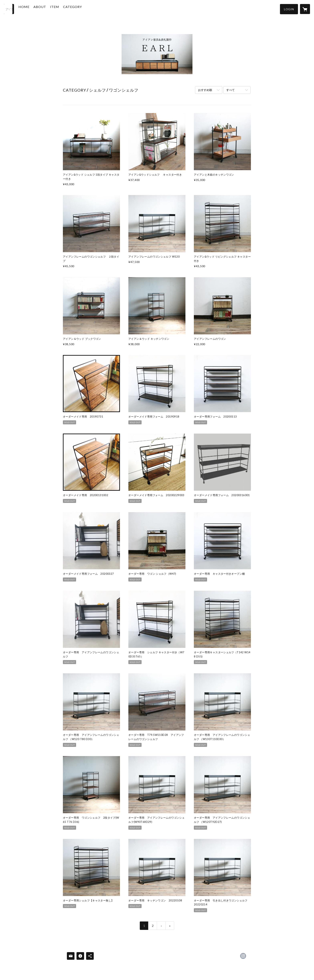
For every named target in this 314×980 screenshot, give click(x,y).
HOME (32, 9)
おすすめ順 (205, 90)
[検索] (9, 9)
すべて (230, 90)
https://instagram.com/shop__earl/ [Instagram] (243, 956)
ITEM (62, 9)
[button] (289, 9)
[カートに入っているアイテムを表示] (305, 9)
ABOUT (47, 9)
